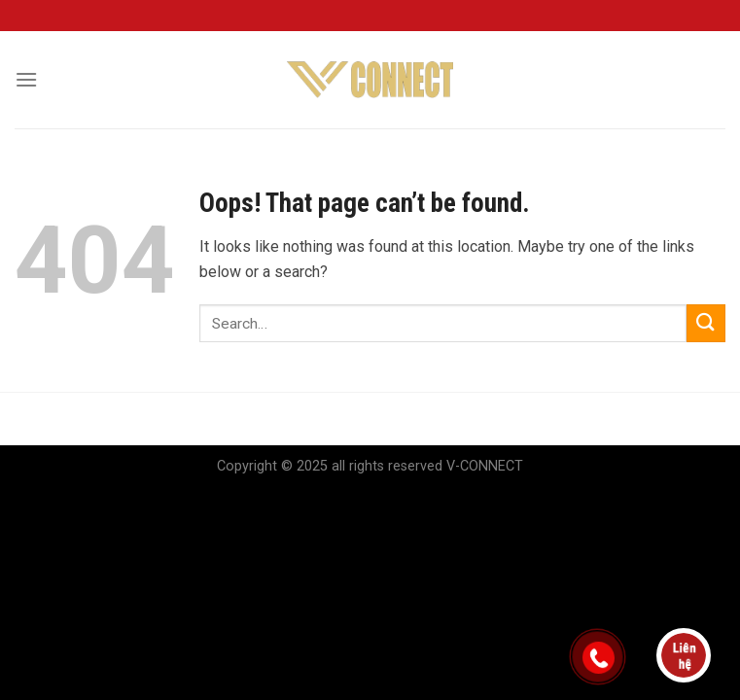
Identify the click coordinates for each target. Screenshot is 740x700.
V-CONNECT (485, 466)
